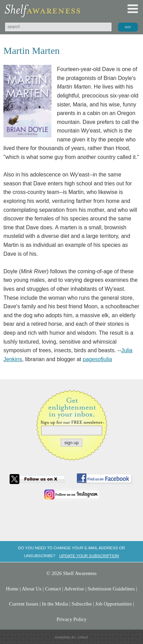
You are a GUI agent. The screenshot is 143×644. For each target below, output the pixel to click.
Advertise (74, 589)
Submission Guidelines (111, 589)
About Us (31, 589)
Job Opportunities (114, 604)
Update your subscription (89, 556)
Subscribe (82, 604)
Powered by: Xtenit (72, 637)
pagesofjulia (97, 359)
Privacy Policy (71, 619)
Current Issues (24, 604)
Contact (53, 589)
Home (12, 589)
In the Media (55, 604)
